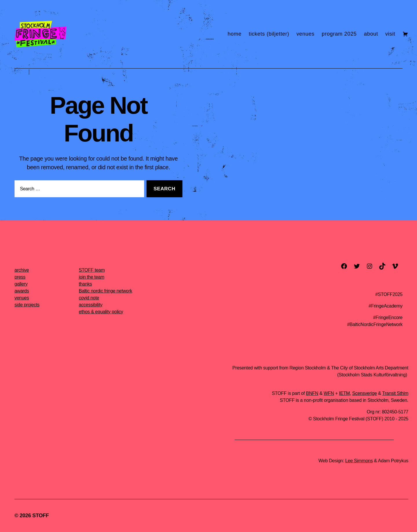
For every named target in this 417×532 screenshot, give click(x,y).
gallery (21, 284)
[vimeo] (395, 266)
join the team (92, 277)
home (235, 34)
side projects (27, 305)
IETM (344, 393)
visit (390, 34)
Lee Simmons (359, 461)
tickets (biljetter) (269, 34)
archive (22, 270)
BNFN (312, 393)
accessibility (91, 305)
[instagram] (370, 266)
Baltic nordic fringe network (106, 291)
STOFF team (92, 270)
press (20, 277)
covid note (89, 298)
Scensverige (364, 393)
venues (306, 34)
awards (22, 291)
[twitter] (357, 266)
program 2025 (339, 34)
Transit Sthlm (395, 393)
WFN (329, 393)
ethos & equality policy (101, 312)
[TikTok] (382, 266)
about (371, 34)
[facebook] (344, 266)
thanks (85, 284)
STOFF (40, 516)
